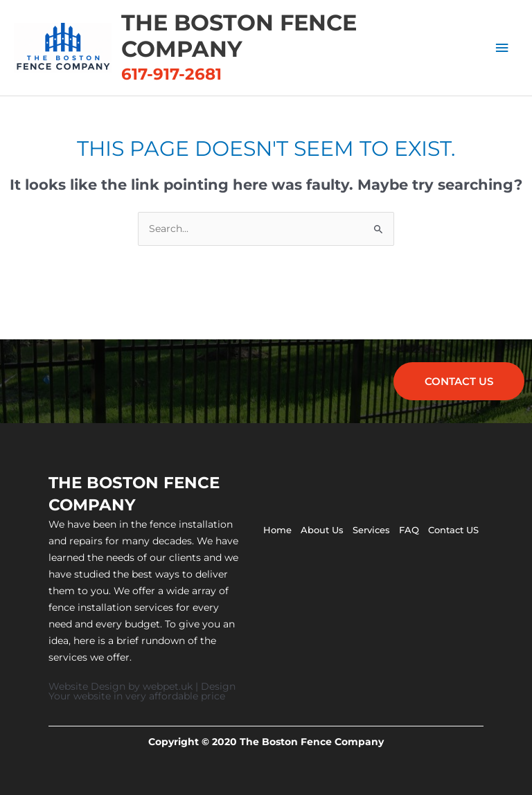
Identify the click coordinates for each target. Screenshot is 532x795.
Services (371, 530)
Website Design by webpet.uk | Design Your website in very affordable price (142, 691)
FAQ (409, 530)
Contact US (453, 530)
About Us (322, 530)
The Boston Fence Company (239, 36)
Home (277, 530)
